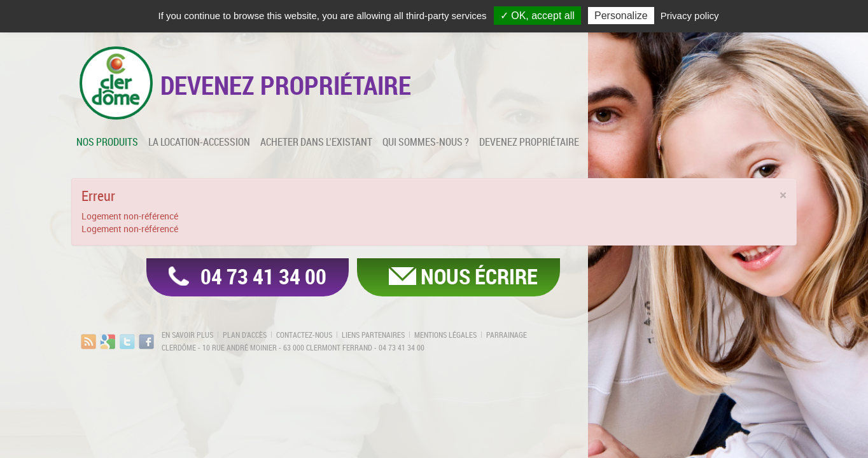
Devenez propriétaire (529, 142)
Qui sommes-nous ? (426, 142)
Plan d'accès (245, 335)
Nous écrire (479, 276)
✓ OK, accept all (537, 16)
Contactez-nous (304, 335)
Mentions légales (445, 335)
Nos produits (107, 142)
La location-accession (199, 142)
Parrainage (507, 335)
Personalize (621, 16)
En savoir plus (187, 335)
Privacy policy (690, 16)
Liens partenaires (373, 335)
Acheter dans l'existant (316, 142)
